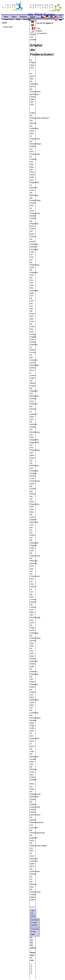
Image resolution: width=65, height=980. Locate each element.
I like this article (33, 913)
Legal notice (8, 19)
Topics (14, 17)
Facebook (27, 19)
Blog (18, 19)
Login (38, 28)
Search (33, 17)
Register (39, 31)
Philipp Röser (8, 27)
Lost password (41, 33)
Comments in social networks (35, 922)
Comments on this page (35, 932)
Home (6, 17)
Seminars (23, 17)
